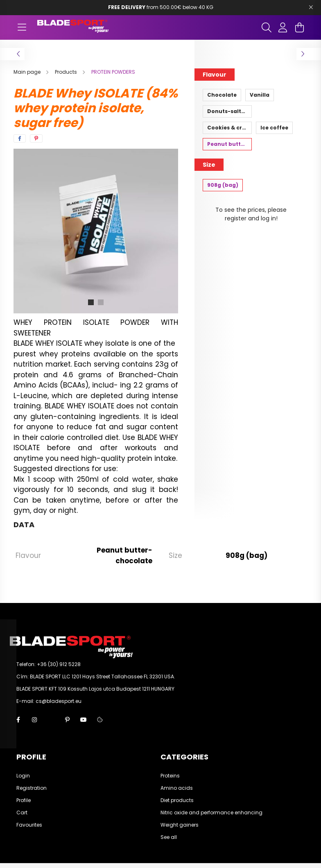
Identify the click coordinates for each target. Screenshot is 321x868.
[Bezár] (311, 7)
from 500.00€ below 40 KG (161, 7)
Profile (24, 800)
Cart (22, 813)
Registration (32, 788)
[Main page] (28, 72)
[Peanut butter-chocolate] (227, 144)
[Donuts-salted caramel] (227, 111)
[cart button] (299, 27)
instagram (34, 720)
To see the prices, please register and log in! (251, 214)
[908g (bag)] (223, 185)
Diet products (177, 800)
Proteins (170, 776)
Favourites (29, 825)
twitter (51, 720)
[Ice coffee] (274, 128)
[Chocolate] (222, 95)
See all (169, 837)
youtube (84, 720)
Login (23, 776)
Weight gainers (180, 825)
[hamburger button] (22, 27)
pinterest (67, 720)
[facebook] (20, 138)
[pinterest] (36, 138)
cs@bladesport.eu (59, 701)
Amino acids (177, 788)
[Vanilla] (260, 95)
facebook (18, 720)
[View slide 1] (91, 302)
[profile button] (283, 27)
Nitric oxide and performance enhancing (211, 813)
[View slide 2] (101, 302)
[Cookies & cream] (227, 128)
